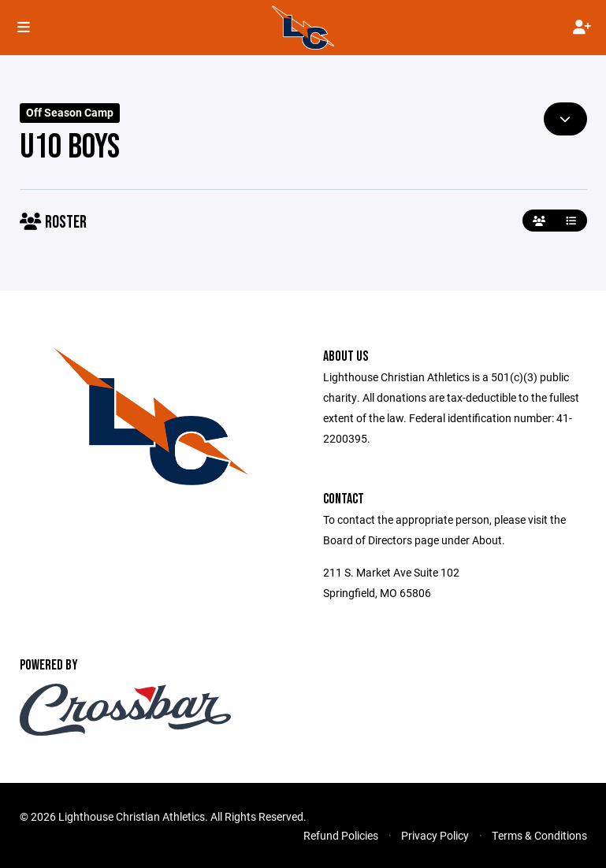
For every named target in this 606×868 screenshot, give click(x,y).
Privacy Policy (435, 835)
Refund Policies (341, 835)
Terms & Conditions (539, 835)
